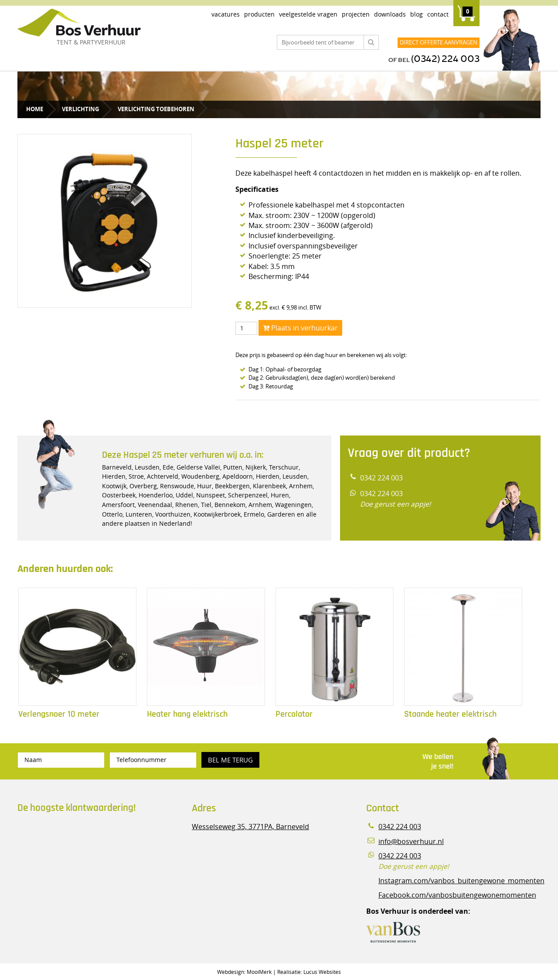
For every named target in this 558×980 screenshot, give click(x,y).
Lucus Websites (322, 972)
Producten (259, 14)
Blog (417, 14)
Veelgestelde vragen (308, 14)
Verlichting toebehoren (156, 109)
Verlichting (80, 109)
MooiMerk (259, 972)
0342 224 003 (381, 478)
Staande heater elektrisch (450, 714)
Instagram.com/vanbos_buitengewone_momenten (461, 881)
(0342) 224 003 (445, 59)
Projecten (356, 14)
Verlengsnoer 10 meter (59, 714)
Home (35, 109)
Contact (438, 14)
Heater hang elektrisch (187, 714)
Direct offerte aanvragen (439, 42)
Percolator (294, 714)
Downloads (390, 14)
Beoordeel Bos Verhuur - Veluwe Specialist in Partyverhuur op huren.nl (72, 857)
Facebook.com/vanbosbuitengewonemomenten (457, 895)
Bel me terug (230, 760)
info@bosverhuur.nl (411, 842)
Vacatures (226, 14)
